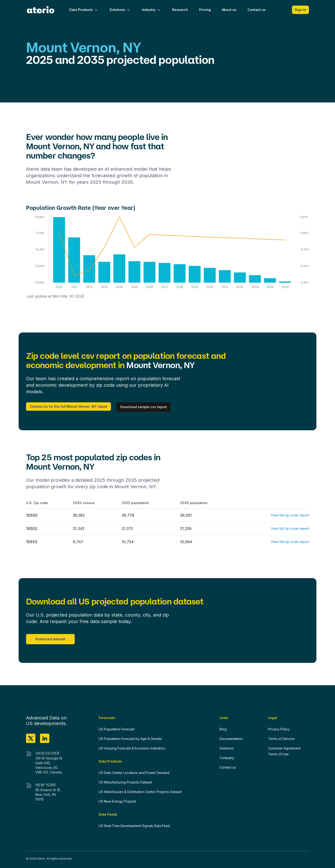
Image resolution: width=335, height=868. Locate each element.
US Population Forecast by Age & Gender (130, 739)
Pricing (205, 10)
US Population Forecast (117, 729)
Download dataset (50, 639)
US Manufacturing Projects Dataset (125, 782)
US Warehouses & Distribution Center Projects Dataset (140, 792)
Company (227, 758)
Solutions (120, 10)
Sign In (300, 10)
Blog (223, 729)
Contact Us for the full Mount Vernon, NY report (69, 406)
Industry (151, 10)
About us (229, 10)
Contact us (257, 10)
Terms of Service (281, 739)
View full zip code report (290, 515)
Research (180, 10)
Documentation (231, 739)
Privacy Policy (279, 729)
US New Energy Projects (117, 801)
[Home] (41, 10)
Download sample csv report (144, 407)
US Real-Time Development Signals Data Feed (134, 826)
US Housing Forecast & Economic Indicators (132, 748)
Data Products (84, 10)
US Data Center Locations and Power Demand (134, 773)
